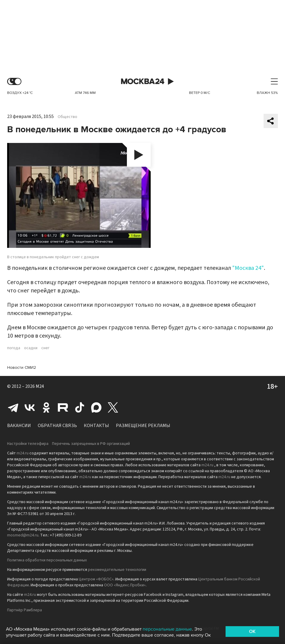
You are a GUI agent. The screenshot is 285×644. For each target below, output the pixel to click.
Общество (67, 117)
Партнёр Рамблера (25, 610)
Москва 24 (143, 82)
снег (45, 348)
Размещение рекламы (143, 426)
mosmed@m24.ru (23, 535)
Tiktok (80, 407)
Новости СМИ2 (22, 367)
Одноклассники (46, 407)
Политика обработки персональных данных (47, 560)
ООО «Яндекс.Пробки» (125, 585)
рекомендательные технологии (117, 570)
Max (96, 407)
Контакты (96, 426)
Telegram (13, 407)
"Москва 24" (248, 268)
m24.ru (23, 453)
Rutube (63, 407)
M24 (40, 386)
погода (14, 348)
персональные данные (167, 629)
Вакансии (19, 426)
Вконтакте (30, 407)
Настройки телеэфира (28, 444)
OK (252, 632)
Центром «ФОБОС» (96, 579)
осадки (31, 348)
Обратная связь (57, 426)
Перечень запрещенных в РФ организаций (91, 444)
